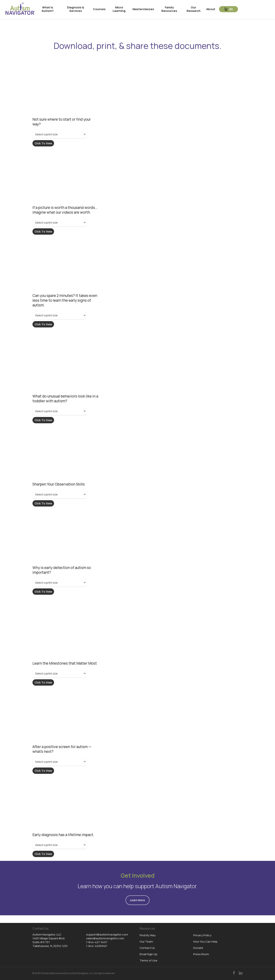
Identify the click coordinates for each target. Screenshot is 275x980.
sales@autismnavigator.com (105, 938)
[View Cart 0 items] (229, 9)
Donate (198, 948)
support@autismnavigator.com (107, 934)
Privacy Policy (202, 935)
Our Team (146, 942)
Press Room (201, 954)
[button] (137, 900)
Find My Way (148, 935)
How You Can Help (205, 942)
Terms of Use (148, 961)
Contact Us (147, 948)
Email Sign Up (148, 954)
